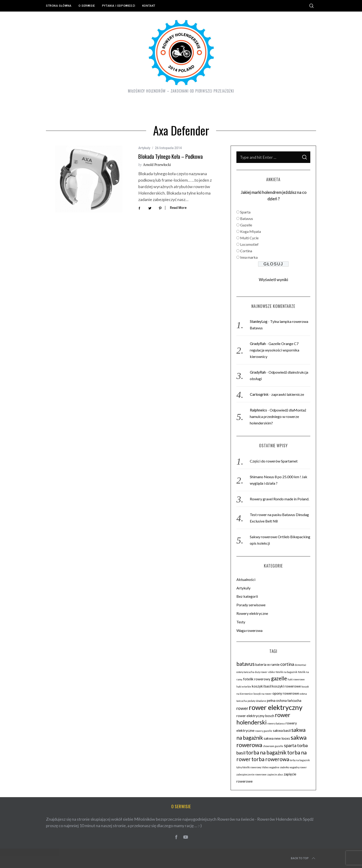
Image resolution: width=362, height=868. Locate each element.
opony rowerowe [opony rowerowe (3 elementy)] (286, 693)
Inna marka (249, 257)
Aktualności (246, 579)
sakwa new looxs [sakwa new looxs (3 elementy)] (277, 738)
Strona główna (59, 6)
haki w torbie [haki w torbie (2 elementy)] (244, 686)
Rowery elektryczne (252, 613)
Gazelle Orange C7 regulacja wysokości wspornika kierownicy (275, 350)
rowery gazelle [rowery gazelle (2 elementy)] (264, 731)
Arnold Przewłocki (157, 165)
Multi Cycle (249, 238)
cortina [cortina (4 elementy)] (287, 664)
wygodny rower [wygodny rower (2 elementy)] (298, 767)
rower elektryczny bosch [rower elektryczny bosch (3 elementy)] (255, 716)
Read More (178, 208)
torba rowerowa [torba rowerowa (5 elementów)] (270, 759)
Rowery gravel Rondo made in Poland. (279, 499)
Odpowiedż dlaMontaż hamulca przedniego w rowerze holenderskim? (278, 416)
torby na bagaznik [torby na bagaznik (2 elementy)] (300, 760)
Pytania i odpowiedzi (119, 6)
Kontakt (149, 6)
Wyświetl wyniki (273, 279)
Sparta (245, 212)
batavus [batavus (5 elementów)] (246, 664)
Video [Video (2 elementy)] (265, 767)
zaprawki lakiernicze (288, 394)
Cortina (246, 251)
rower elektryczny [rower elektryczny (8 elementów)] (276, 707)
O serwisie (87, 6)
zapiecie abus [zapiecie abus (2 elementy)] (275, 774)
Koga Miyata (250, 231)
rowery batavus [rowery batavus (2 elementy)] (276, 723)
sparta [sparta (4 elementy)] (290, 745)
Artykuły (144, 148)
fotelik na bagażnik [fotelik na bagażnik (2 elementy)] (287, 672)
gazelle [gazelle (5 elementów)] (279, 678)
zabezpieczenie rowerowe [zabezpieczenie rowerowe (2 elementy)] (252, 774)
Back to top (303, 858)
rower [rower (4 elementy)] (242, 708)
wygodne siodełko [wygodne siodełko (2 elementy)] (279, 767)
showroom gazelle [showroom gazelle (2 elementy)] (273, 746)
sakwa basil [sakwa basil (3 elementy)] (282, 730)
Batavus (247, 218)
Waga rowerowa (249, 630)
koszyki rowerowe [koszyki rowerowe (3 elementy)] (287, 686)
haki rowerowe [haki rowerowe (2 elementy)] (296, 679)
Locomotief (249, 244)
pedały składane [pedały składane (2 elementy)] (257, 701)
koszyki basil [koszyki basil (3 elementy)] (262, 686)
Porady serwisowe (251, 605)
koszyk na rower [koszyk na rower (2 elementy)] (263, 694)
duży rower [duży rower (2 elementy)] (261, 672)
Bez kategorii (247, 596)
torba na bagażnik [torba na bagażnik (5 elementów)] (266, 752)
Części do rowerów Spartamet (274, 461)
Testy (241, 622)
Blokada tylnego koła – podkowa (170, 156)
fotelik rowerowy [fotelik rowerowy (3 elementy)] (257, 679)
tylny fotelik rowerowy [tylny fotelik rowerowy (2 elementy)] (249, 767)
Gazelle (246, 225)
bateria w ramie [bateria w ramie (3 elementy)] (267, 664)
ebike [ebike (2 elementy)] (272, 672)
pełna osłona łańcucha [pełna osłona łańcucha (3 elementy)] (284, 700)
